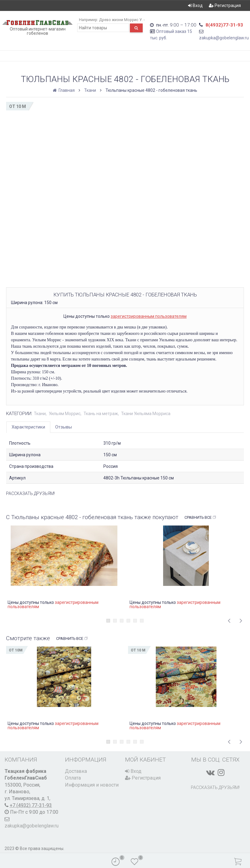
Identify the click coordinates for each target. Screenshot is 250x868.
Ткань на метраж (101, 414)
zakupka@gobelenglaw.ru (224, 38)
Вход (195, 5)
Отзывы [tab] (64, 427)
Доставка (76, 771)
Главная (64, 90)
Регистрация (225, 5)
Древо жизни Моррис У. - (122, 20)
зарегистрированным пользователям (149, 316)
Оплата (73, 778)
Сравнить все (200, 518)
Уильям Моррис (65, 414)
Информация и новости (92, 785)
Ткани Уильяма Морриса (146, 414)
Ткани (90, 90)
